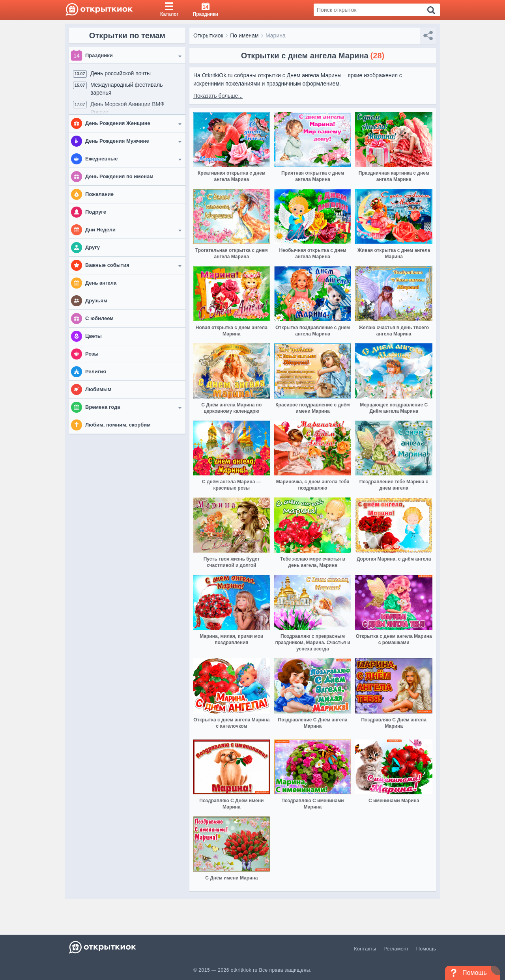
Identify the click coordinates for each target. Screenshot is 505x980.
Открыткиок (208, 35)
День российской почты (121, 73)
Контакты (365, 949)
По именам (244, 35)
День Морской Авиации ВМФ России (127, 108)
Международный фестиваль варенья (127, 89)
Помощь (426, 949)
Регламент (396, 949)
